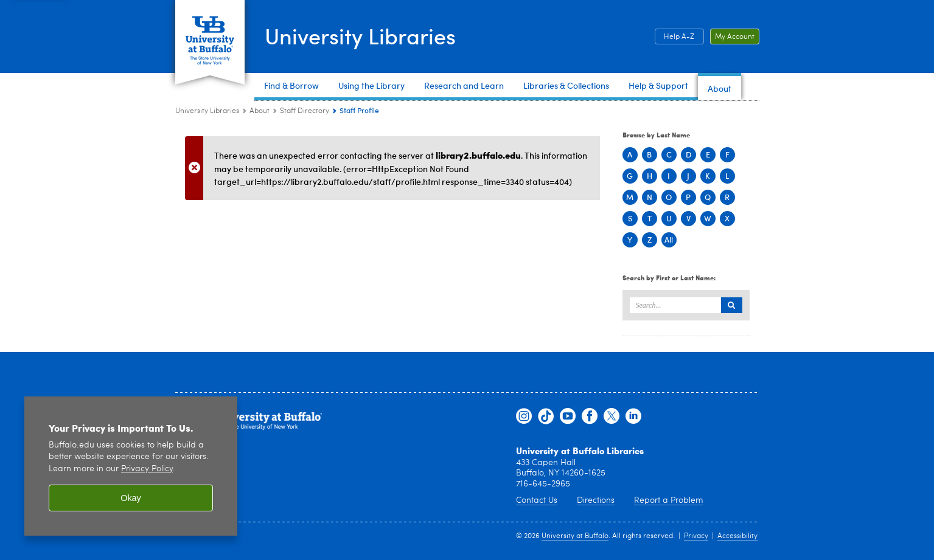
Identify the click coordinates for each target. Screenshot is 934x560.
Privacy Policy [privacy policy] (147, 469)
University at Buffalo (575, 536)
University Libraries (360, 35)
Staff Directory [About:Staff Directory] (305, 111)
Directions (596, 500)
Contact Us (537, 500)
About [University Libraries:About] (260, 111)
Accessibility (737, 536)
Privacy (696, 536)
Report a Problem (669, 500)
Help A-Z (679, 37)
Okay (131, 498)
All (669, 240)
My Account (735, 37)
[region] (131, 466)
